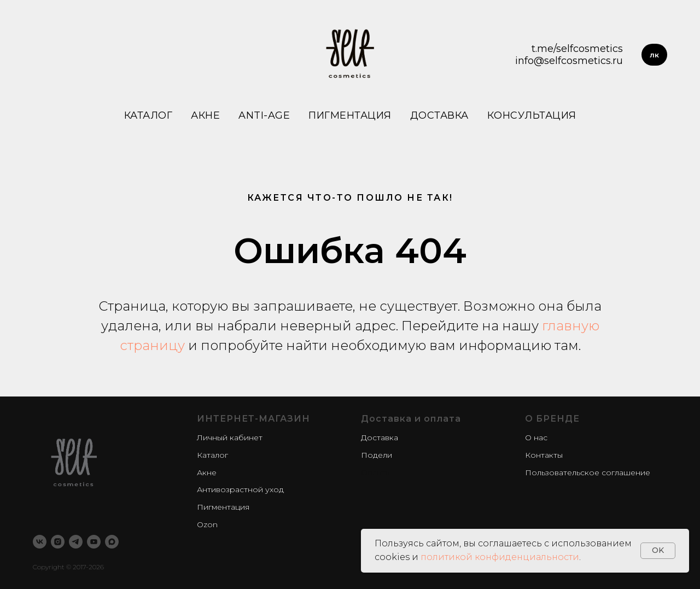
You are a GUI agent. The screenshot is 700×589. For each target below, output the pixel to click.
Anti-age (264, 115)
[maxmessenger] (112, 542)
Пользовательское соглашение (588, 473)
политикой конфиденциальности (500, 557)
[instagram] (58, 542)
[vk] (40, 542)
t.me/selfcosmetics (577, 49)
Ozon (207, 524)
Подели (377, 455)
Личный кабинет (230, 438)
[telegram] (76, 542)
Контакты (544, 455)
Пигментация (350, 115)
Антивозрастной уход (240, 489)
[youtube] (94, 542)
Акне (205, 115)
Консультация (532, 115)
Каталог (148, 115)
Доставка (439, 115)
